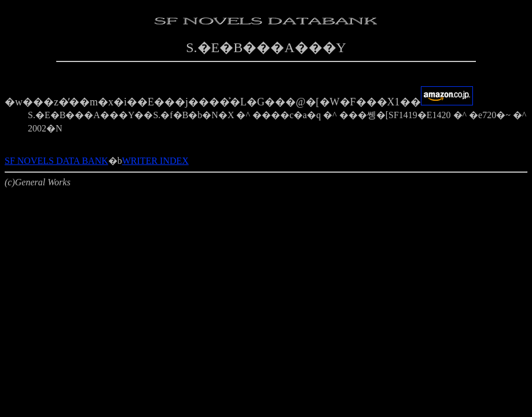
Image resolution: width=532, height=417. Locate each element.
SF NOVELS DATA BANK (56, 161)
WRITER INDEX (155, 161)
